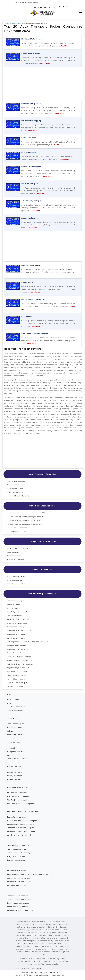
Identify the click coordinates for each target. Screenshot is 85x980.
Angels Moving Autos (30, 218)
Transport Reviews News (17, 759)
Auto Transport (13, 755)
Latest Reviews (13, 700)
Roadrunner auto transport (17, 627)
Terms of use (54, 972)
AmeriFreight (27, 282)
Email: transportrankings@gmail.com (27, 2)
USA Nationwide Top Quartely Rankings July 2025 (24, 520)
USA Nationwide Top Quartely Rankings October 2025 (26, 517)
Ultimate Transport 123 (31, 104)
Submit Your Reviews (15, 710)
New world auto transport (16, 679)
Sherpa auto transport (15, 605)
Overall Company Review (16, 576)
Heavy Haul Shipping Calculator (18, 496)
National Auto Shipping (31, 121)
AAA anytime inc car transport (19, 878)
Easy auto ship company (16, 638)
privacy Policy (26, 972)
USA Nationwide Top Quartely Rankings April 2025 (24, 524)
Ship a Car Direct (29, 152)
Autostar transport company (17, 675)
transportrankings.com (40, 975)
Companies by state (15, 752)
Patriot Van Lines (29, 138)
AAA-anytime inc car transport (18, 645)
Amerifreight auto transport (17, 612)
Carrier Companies (14, 556)
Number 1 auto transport (17, 860)
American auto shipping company (19, 660)
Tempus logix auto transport (17, 683)
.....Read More (64, 46)
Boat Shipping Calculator (16, 489)
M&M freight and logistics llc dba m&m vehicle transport (27, 642)
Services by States (15, 735)
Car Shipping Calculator (15, 485)
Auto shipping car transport (17, 671)
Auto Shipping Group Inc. (32, 201)
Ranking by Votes (14, 779)
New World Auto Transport (33, 39)
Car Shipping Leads (15, 727)
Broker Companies (13, 552)
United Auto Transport (31, 167)
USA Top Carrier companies (17, 528)
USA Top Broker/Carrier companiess (21, 804)
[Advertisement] (41, 83)
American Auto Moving (31, 53)
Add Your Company (49, 7)
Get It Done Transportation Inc (35, 334)
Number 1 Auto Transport (32, 265)
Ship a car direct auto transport (18, 619)
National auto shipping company (19, 631)
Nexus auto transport (14, 616)
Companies (12, 748)
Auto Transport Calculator (16, 481)
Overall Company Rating (15, 580)
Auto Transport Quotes (16, 724)
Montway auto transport (16, 601)
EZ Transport (27, 317)
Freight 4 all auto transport (16, 686)
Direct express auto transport (18, 623)
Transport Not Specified (15, 560)
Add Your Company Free (17, 707)
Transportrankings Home (12, 23)
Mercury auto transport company (19, 657)
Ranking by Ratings (15, 776)
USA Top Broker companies (17, 532)
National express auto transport (18, 649)
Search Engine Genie (34, 968)
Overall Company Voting (16, 584)
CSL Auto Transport (30, 184)
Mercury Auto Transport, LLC (34, 299)
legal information (40, 972)
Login (37, 7)
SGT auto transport (14, 608)
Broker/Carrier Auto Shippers (17, 548)
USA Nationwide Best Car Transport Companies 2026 (26, 513)
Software (11, 731)
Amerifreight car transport (18, 896)
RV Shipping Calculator (15, 492)
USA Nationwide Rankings (17, 793)
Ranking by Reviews (15, 772)
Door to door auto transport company (21, 653)
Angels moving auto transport (18, 668)
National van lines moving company (20, 664)
